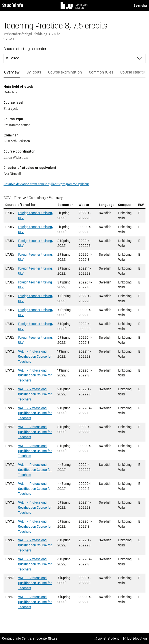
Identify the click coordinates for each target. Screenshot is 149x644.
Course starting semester (25, 49)
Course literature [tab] (134, 72)
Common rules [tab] (101, 72)
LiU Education (135, 638)
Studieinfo (13, 5)
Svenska (140, 5)
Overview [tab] (12, 72)
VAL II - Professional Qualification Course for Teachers (35, 356)
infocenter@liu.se (45, 638)
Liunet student (106, 638)
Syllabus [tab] (34, 72)
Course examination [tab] (65, 72)
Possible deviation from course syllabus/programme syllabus (46, 184)
